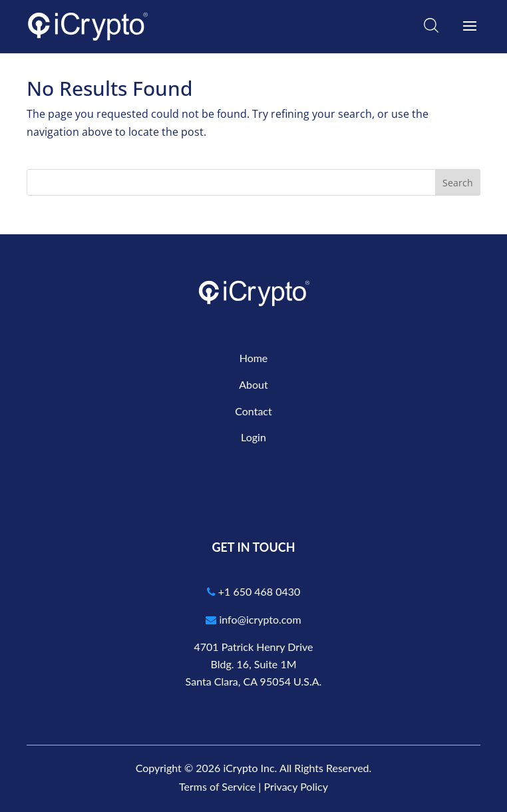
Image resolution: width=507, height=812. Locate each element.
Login (254, 437)
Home (254, 358)
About (254, 384)
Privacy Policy (296, 786)
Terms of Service (217, 786)
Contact (253, 411)
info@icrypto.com (253, 619)
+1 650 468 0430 (254, 591)
